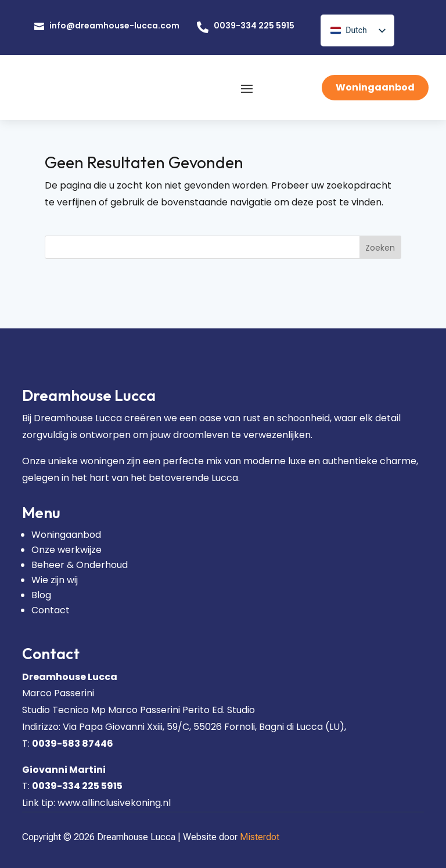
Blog (41, 595)
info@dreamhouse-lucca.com (114, 26)
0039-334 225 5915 (254, 26)
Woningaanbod (375, 87)
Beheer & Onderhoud (80, 565)
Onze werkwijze (66, 550)
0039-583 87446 (73, 744)
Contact (51, 610)
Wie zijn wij (55, 580)
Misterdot (260, 837)
